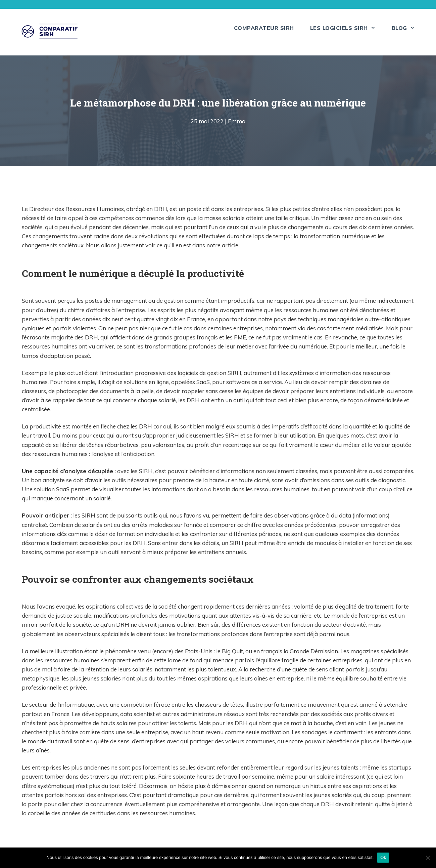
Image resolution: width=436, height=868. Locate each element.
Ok (383, 857)
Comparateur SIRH (264, 28)
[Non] (428, 858)
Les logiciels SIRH (347, 28)
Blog (407, 28)
